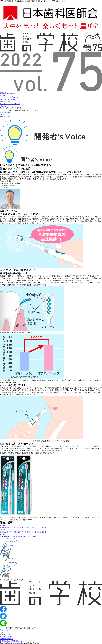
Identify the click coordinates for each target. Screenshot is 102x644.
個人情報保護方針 (7, 639)
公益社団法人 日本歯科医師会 (11, 641)
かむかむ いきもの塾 (8, 99)
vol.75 (2, 115)
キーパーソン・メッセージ (10, 104)
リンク (2, 632)
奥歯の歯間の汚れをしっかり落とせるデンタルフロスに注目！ (23, 527)
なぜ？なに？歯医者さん (9, 97)
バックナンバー (6, 106)
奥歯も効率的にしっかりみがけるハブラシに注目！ (19, 536)
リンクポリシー (6, 637)
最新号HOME (5, 112)
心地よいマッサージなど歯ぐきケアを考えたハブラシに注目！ (23, 532)
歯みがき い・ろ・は (8, 93)
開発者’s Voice (5, 102)
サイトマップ (5, 630)
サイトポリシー (6, 634)
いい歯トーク (5, 95)
